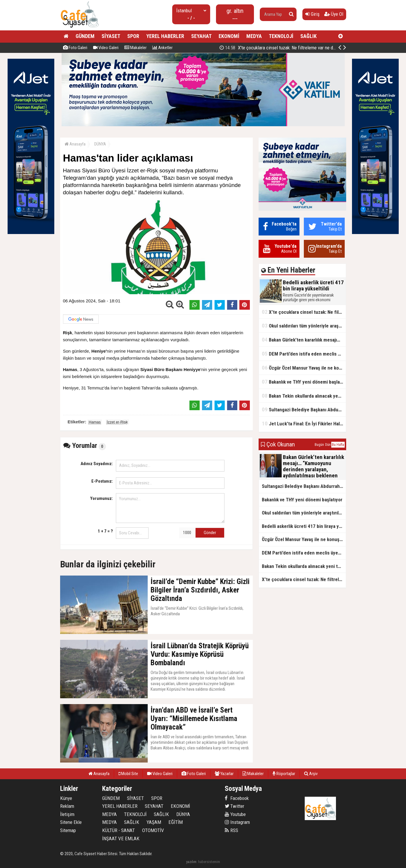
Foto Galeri (75, 48)
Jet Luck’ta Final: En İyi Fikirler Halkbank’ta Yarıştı (304, 423)
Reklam (67, 806)
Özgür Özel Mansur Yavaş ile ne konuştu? (304, 368)
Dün (328, 445)
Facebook (237, 798)
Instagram (237, 822)
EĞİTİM (176, 822)
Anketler (162, 48)
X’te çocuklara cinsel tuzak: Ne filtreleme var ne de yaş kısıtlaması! (304, 312)
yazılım (191, 862)
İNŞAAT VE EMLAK (121, 838)
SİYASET (111, 36)
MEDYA (254, 36)
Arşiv (311, 774)
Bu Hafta (338, 445)
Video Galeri (106, 48)
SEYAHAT (201, 36)
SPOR (133, 36)
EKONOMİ (229, 36)
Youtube (235, 814)
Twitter (235, 806)
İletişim (67, 814)
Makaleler (135, 48)
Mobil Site (128, 774)
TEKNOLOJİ (281, 36)
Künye (66, 798)
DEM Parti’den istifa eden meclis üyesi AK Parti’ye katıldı (304, 354)
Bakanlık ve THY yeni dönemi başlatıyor (304, 382)
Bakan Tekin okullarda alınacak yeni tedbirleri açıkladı (304, 396)
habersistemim (209, 862)
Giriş (312, 14)
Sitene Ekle (71, 822)
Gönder (210, 533)
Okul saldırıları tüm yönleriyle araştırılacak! (304, 326)
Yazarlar (224, 774)
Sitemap (68, 830)
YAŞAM (154, 822)
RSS (231, 830)
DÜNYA (100, 144)
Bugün (319, 445)
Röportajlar (284, 774)
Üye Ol (334, 14)
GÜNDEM (85, 36)
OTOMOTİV (153, 830)
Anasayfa (75, 144)
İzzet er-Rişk (117, 422)
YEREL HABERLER (165, 36)
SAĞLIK (309, 36)
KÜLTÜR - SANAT (119, 830)
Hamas (95, 422)
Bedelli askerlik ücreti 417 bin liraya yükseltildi (283, 48)
